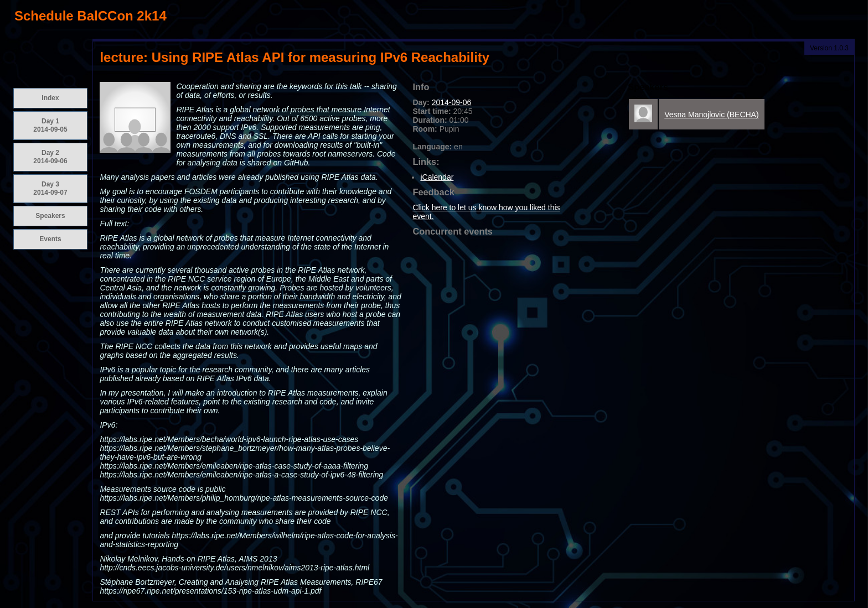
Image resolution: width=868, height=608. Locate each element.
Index (50, 98)
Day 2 (50, 157)
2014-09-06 (452, 102)
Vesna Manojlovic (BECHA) (711, 115)
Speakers (50, 216)
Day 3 (50, 188)
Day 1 (50, 125)
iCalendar (437, 177)
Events (50, 239)
